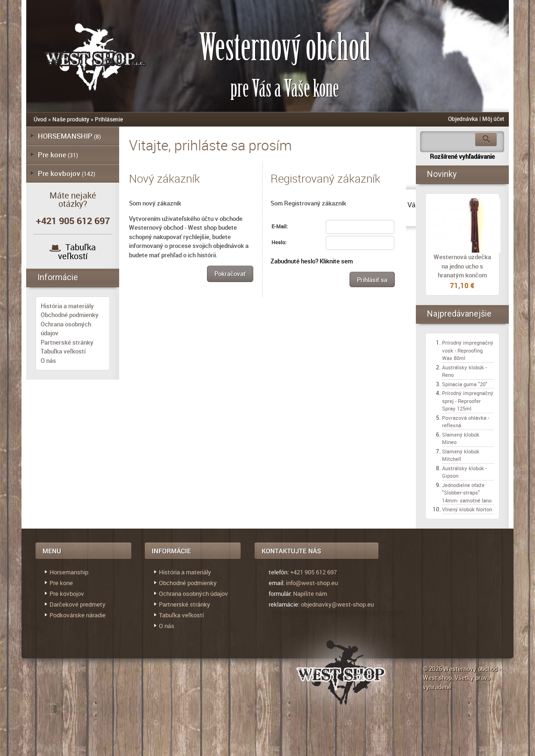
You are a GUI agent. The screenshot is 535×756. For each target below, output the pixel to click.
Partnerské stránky (67, 342)
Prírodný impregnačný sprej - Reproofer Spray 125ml (468, 401)
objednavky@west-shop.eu (337, 604)
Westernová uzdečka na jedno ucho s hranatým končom (462, 266)
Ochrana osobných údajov (193, 593)
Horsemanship (69, 572)
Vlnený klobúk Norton (467, 509)
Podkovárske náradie (78, 615)
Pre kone (52, 155)
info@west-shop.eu (312, 583)
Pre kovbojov (59, 173)
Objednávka (463, 119)
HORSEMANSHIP (65, 136)
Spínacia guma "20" (465, 384)
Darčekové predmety (78, 604)
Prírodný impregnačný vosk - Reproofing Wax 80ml (468, 350)
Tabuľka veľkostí (77, 251)
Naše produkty (71, 119)
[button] (230, 274)
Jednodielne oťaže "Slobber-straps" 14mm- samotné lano (467, 493)
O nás (48, 360)
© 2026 (433, 669)
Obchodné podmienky (70, 315)
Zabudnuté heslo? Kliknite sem (312, 261)
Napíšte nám (310, 593)
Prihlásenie (109, 119)
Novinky (442, 174)
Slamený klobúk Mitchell (461, 455)
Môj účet (493, 119)
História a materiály (67, 306)
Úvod (40, 119)
